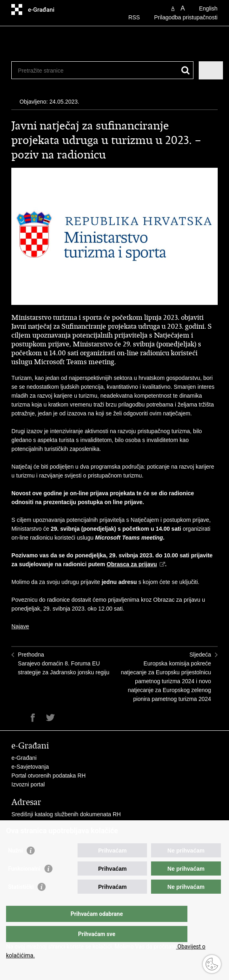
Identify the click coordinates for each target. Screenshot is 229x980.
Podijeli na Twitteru (50, 718)
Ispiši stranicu (16, 718)
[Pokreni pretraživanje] (186, 70)
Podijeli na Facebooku (33, 718)
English (208, 8)
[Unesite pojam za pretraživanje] (88, 70)
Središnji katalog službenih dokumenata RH (66, 814)
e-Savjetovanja (30, 767)
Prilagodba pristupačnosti (186, 17)
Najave (20, 626)
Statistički (21, 903)
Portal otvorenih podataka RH (48, 776)
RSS (134, 17)
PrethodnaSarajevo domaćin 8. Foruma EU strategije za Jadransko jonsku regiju (63, 663)
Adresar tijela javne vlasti (43, 823)
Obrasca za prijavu (132, 564)
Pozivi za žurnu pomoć (40, 832)
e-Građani (24, 758)
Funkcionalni (24, 885)
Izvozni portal (28, 784)
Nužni (15, 867)
